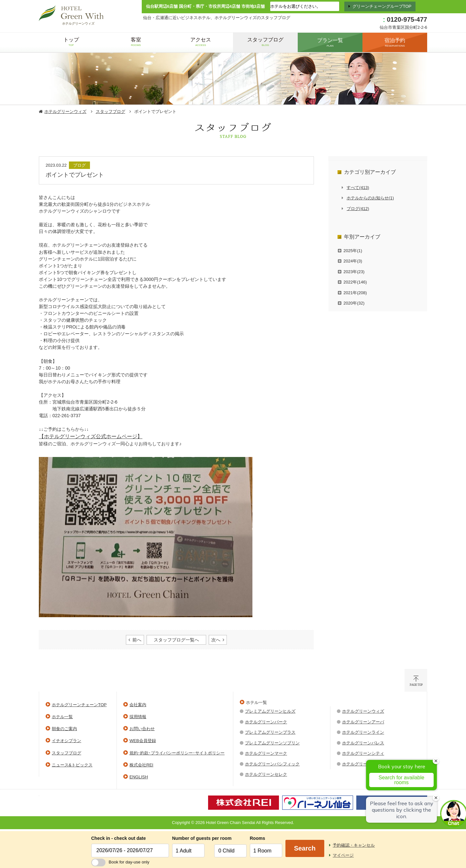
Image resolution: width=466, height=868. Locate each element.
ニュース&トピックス (72, 765)
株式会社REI (141, 765)
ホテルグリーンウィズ (65, 111)
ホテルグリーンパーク (266, 722)
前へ (137, 640)
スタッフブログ (111, 111)
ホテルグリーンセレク (266, 774)
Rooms (257, 838)
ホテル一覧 (62, 717)
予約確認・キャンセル (354, 845)
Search (305, 848)
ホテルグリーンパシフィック (272, 764)
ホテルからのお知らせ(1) (370, 198)
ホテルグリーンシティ (363, 753)
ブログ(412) (358, 209)
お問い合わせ (142, 729)
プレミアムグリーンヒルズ (270, 711)
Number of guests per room (192, 838)
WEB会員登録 (143, 741)
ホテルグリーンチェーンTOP (79, 705)
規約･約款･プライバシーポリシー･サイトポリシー (177, 753)
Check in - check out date (119, 838)
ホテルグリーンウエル (363, 764)
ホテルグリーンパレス (363, 743)
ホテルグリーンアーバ (363, 722)
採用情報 (138, 717)
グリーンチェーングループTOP (382, 6)
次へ (216, 640)
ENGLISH (139, 777)
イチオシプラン (67, 741)
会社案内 (138, 705)
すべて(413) (358, 188)
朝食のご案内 (64, 729)
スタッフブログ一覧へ (176, 640)
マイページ (343, 855)
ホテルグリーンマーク (266, 753)
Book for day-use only (120, 862)
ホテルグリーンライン (363, 732)
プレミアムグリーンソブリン (272, 743)
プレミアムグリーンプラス (270, 732)
